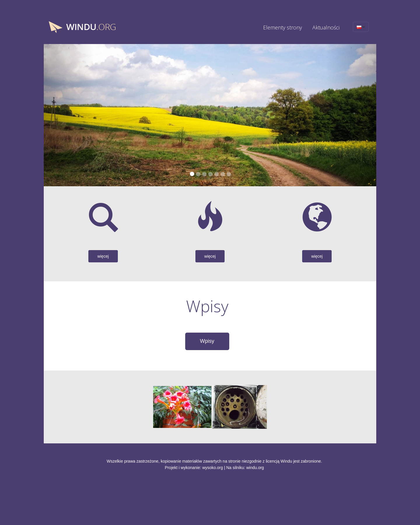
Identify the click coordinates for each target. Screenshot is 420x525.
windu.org (255, 468)
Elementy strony (282, 27)
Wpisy (207, 341)
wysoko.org (213, 468)
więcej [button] (103, 256)
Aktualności (326, 27)
